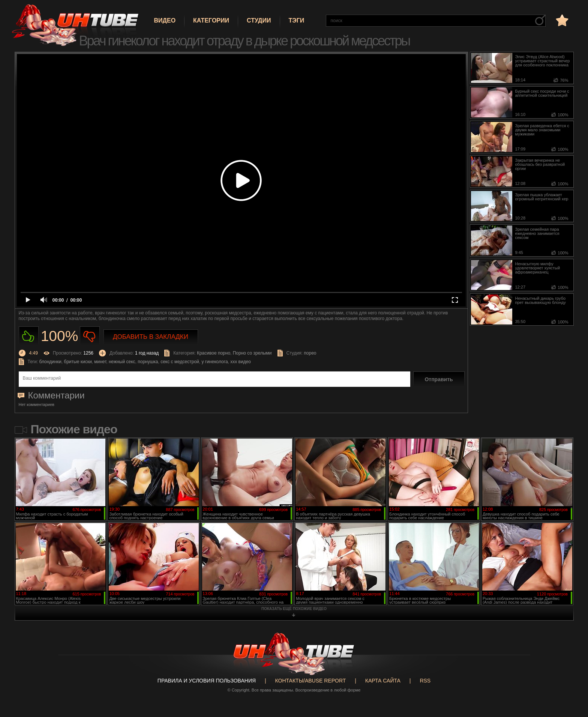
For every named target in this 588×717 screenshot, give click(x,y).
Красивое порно (214, 353)
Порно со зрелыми (252, 353)
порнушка (148, 362)
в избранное (561, 20)
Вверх (571, 674)
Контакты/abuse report (311, 681)
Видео (165, 20)
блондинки (50, 362)
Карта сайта (383, 681)
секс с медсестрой (180, 362)
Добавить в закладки (151, 337)
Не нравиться (90, 336)
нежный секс (122, 362)
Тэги (297, 20)
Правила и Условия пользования (207, 681)
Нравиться (29, 336)
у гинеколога (214, 362)
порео (310, 353)
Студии (259, 20)
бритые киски (78, 362)
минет (100, 362)
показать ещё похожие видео (294, 609)
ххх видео (241, 362)
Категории (211, 20)
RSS (425, 681)
